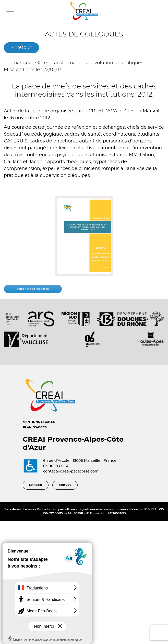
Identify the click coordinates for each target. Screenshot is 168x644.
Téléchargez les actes (33, 289)
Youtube (65, 485)
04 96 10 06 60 (56, 466)
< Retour (21, 48)
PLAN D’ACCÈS (35, 427)
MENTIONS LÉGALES (39, 422)
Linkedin (36, 485)
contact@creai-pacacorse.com (71, 471)
